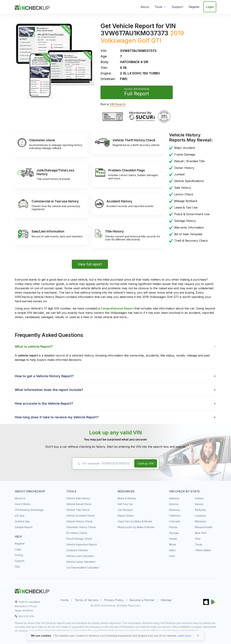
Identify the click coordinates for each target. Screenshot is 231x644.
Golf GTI (149, 40)
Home (64, 600)
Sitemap (166, 600)
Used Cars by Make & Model (135, 521)
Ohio (198, 539)
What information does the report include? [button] (49, 390)
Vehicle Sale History (78, 498)
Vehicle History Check (79, 521)
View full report (90, 264)
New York (201, 533)
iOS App (20, 516)
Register (194, 7)
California (175, 516)
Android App (22, 521)
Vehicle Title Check (78, 510)
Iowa (172, 556)
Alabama (174, 498)
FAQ (17, 567)
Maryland (200, 521)
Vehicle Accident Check (80, 516)
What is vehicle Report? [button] (34, 347)
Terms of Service (86, 600)
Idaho (172, 550)
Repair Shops (126, 516)
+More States (203, 550)
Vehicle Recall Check (79, 504)
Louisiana (200, 516)
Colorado (175, 521)
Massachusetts (204, 527)
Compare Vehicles (77, 550)
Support (177, 7)
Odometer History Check (81, 527)
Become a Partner (142, 600)
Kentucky (200, 510)
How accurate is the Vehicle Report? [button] (44, 403)
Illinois (173, 544)
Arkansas (175, 510)
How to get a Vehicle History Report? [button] (44, 376)
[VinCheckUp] (32, 6)
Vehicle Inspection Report (82, 544)
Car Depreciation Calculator (83, 567)
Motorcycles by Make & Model (136, 527)
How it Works (23, 504)
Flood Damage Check (79, 539)
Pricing (19, 555)
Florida (173, 527)
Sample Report (24, 527)
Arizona (174, 504)
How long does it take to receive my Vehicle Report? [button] (57, 417)
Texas (199, 544)
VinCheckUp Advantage (29, 510)
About (145, 7)
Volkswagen (118, 40)
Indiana (199, 498)
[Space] (32, 590)
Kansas (199, 504)
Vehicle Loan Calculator (80, 556)
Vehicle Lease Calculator (81, 562)
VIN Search (118, 104)
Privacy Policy (114, 600)
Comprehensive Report (117, 308)
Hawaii (173, 539)
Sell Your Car (125, 504)
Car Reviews (125, 510)
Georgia (174, 533)
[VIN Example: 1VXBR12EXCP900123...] (103, 463)
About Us (20, 498)
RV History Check (77, 533)
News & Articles (127, 498)
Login (210, 7)
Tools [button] (158, 7)
